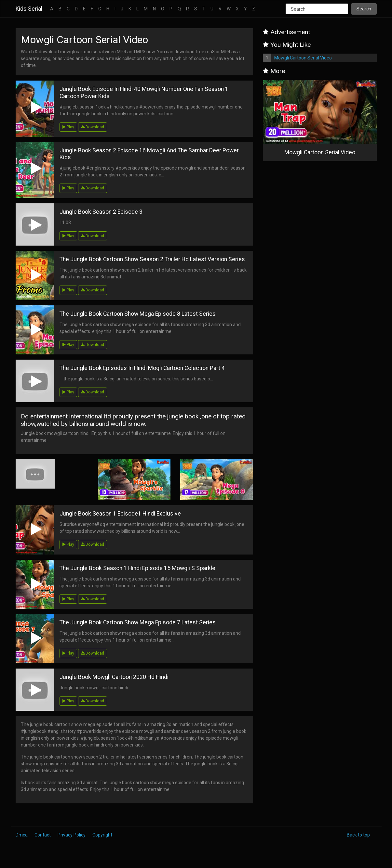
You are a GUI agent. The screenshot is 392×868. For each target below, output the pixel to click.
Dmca (22, 835)
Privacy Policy (72, 835)
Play (68, 127)
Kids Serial (29, 9)
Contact (43, 835)
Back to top (358, 835)
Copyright (102, 835)
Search (364, 9)
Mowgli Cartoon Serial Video (303, 58)
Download (93, 127)
